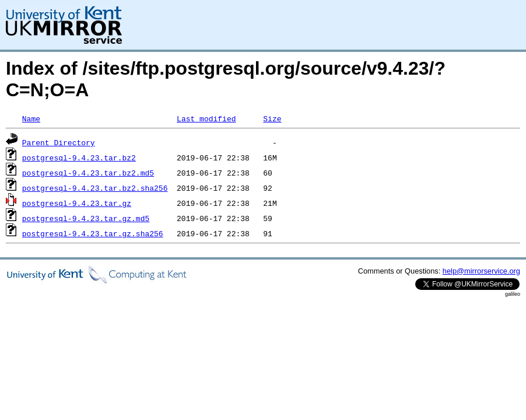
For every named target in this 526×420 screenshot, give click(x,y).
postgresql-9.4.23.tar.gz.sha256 (93, 233)
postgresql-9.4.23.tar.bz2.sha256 (95, 188)
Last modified (206, 118)
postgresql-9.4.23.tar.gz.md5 (86, 218)
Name (31, 118)
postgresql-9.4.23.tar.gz (77, 203)
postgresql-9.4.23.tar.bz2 (79, 157)
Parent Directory (59, 142)
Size (272, 118)
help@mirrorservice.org (481, 271)
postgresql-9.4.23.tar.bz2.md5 (88, 173)
